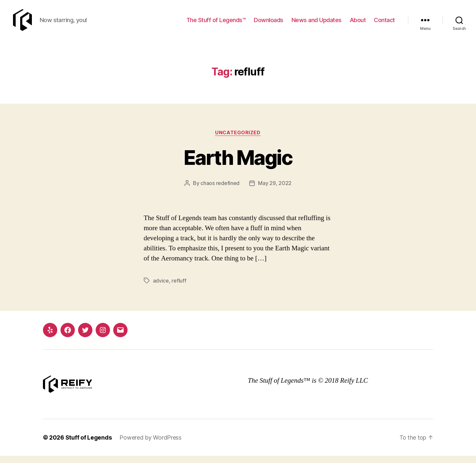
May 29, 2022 (275, 191)
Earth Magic (238, 165)
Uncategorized (238, 140)
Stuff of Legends (89, 445)
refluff (179, 288)
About (358, 24)
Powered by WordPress (150, 445)
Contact (384, 24)
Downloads (269, 24)
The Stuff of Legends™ (216, 24)
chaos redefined (220, 191)
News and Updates (317, 24)
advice (161, 288)
